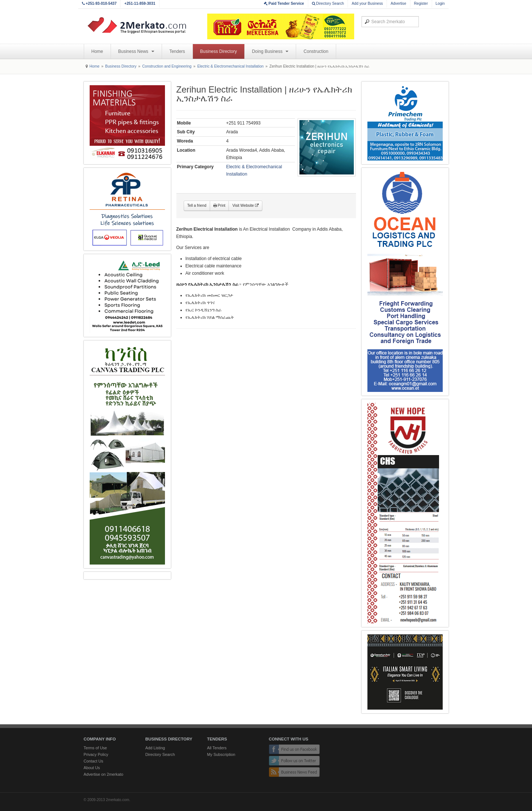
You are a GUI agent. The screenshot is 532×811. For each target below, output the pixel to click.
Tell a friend (197, 206)
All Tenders (217, 748)
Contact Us (94, 761)
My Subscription (221, 754)
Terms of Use (96, 748)
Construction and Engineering (167, 66)
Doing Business (270, 51)
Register (421, 3)
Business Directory (219, 51)
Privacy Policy (96, 754)
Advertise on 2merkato (104, 774)
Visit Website (245, 206)
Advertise (398, 3)
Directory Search (328, 3)
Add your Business (367, 3)
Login (440, 3)
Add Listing (155, 748)
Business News (136, 51)
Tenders (177, 51)
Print (220, 206)
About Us (92, 768)
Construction (316, 51)
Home (97, 51)
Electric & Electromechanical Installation (231, 66)
